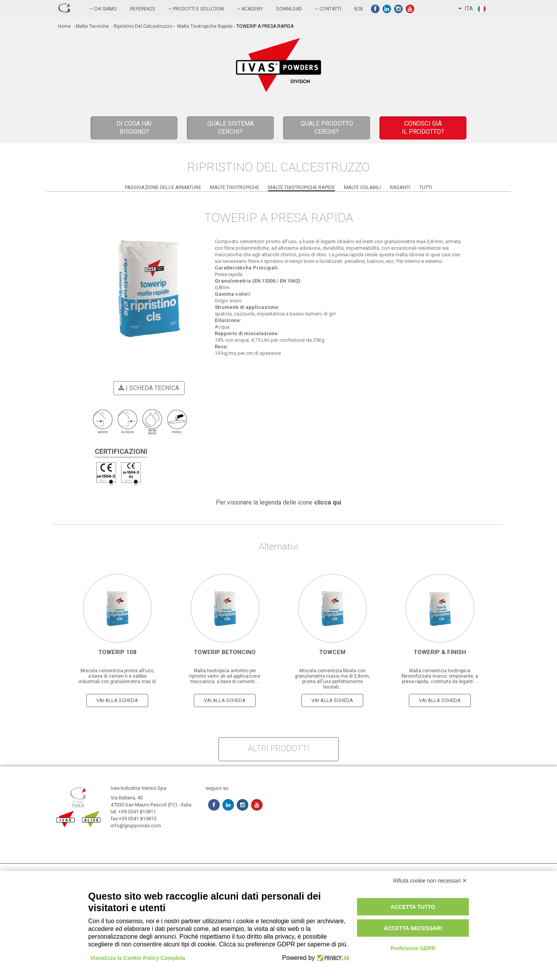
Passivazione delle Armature (163, 187)
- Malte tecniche (91, 26)
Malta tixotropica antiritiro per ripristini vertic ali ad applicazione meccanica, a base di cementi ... (225, 676)
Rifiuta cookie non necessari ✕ (430, 881)
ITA (472, 9)
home (64, 26)
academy (250, 9)
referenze (143, 9)
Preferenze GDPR (413, 948)
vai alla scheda (117, 700)
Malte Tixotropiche (235, 187)
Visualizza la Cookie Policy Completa (138, 958)
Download (289, 9)
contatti (328, 9)
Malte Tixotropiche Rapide (204, 26)
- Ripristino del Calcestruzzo (141, 26)
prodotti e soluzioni (196, 9)
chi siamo (103, 9)
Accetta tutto (413, 907)
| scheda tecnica (148, 388)
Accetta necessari (413, 928)
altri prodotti (278, 748)
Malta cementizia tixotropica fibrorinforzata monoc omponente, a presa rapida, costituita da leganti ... (440, 676)
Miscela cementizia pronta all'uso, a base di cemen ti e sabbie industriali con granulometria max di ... (117, 679)
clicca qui (328, 502)
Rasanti (400, 187)
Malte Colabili (362, 187)
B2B (359, 9)
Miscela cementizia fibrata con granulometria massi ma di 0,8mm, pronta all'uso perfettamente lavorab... (332, 679)
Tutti (426, 187)
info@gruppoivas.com (136, 826)
